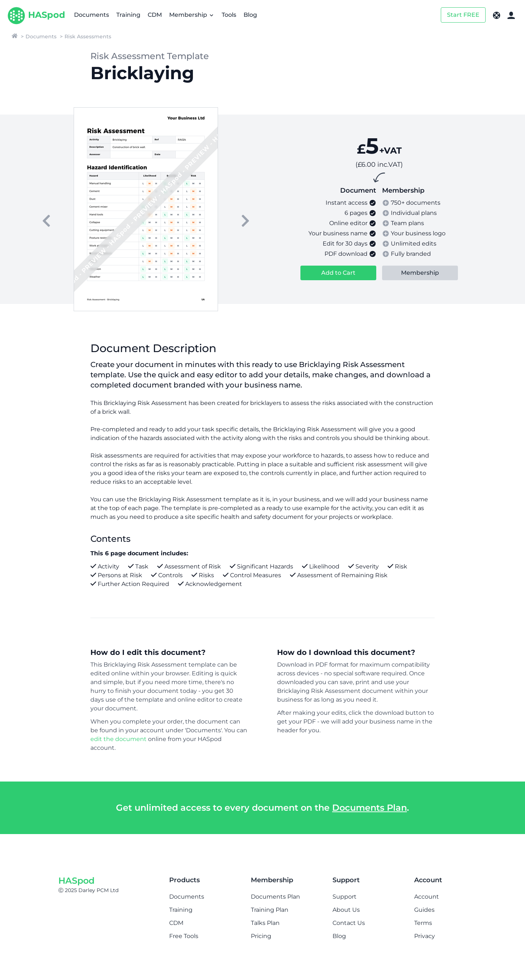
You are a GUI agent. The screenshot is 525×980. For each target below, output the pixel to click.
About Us (346, 910)
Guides (424, 910)
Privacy (425, 936)
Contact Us (349, 923)
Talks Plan (265, 923)
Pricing (261, 936)
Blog (250, 15)
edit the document (118, 739)
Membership (192, 15)
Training (128, 15)
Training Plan (270, 910)
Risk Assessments (88, 36)
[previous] (46, 221)
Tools (229, 15)
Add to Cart (338, 273)
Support (345, 897)
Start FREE (463, 15)
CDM (155, 15)
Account (427, 897)
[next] (245, 221)
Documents (92, 15)
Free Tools (184, 936)
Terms (423, 923)
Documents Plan (370, 808)
